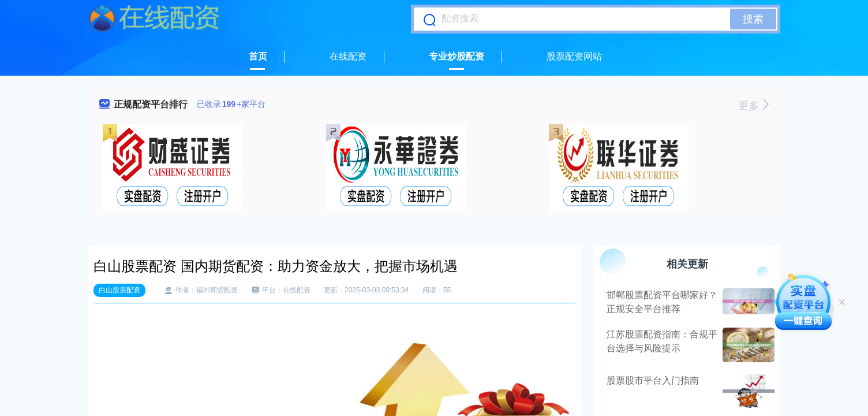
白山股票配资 (119, 290)
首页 (258, 56)
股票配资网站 (574, 56)
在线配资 (348, 56)
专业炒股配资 (457, 56)
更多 (753, 106)
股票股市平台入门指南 (653, 380)
